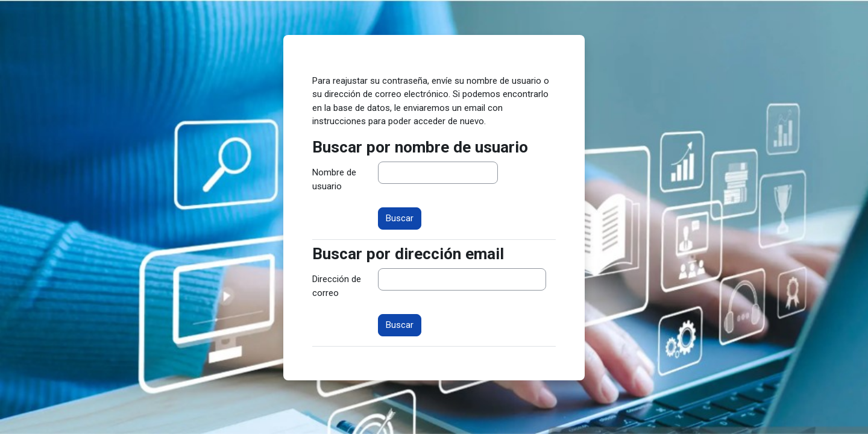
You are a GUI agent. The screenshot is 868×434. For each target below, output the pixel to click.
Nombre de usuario (334, 179)
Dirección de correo (337, 286)
